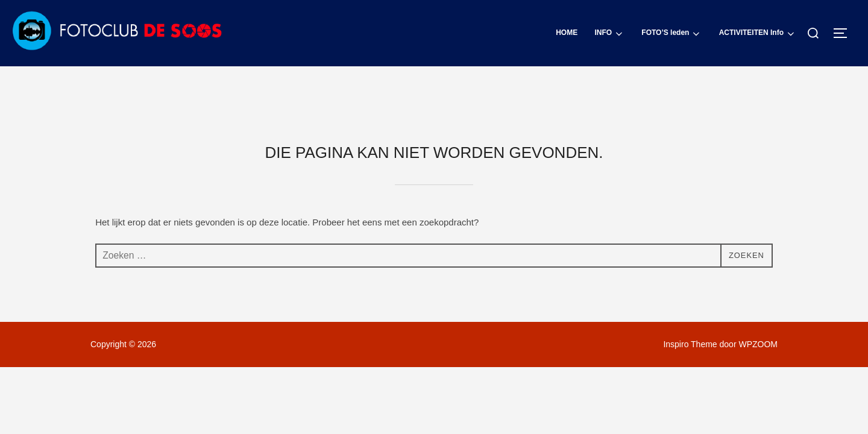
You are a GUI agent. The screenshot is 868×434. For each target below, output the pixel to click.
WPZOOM (758, 293)
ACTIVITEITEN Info (758, 34)
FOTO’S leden (671, 34)
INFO (610, 34)
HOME (567, 33)
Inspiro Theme (690, 293)
